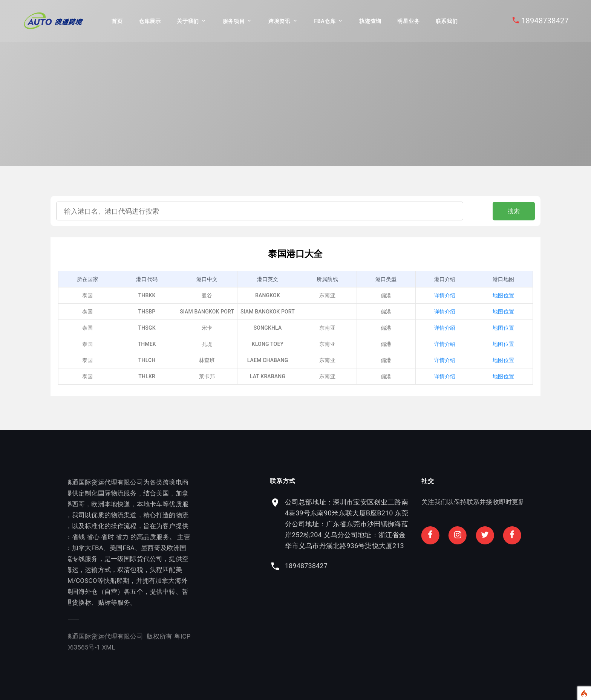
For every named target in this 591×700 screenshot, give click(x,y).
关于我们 (188, 21)
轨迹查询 (370, 21)
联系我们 (447, 21)
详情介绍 (445, 295)
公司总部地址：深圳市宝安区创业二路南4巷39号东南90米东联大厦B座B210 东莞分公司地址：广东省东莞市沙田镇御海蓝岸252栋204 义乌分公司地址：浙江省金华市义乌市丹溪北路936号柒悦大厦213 (475, 524)
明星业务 (408, 21)
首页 (117, 21)
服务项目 (234, 21)
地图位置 (503, 295)
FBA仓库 (325, 21)
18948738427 (545, 21)
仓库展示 (150, 21)
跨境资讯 (279, 21)
